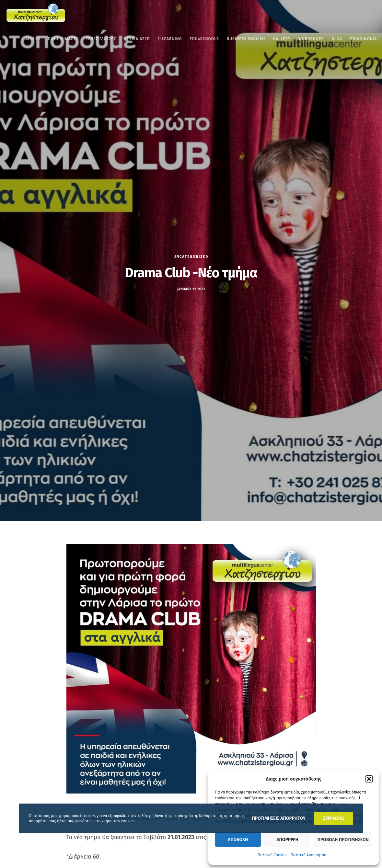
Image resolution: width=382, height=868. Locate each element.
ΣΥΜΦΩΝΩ (334, 818)
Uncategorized (191, 257)
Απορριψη (287, 840)
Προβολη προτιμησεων (343, 840)
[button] (369, 779)
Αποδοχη (238, 840)
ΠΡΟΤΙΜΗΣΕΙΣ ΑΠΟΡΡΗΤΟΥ (278, 818)
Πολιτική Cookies (272, 855)
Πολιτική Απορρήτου (308, 855)
